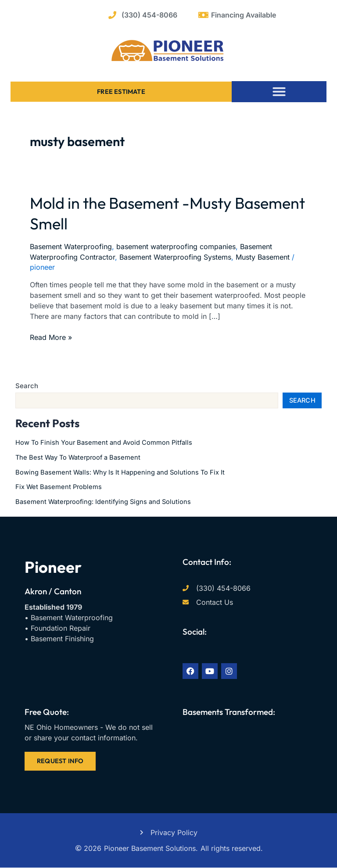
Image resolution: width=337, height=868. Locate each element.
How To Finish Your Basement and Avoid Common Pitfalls (104, 443)
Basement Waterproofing (71, 246)
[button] (279, 92)
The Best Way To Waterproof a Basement (78, 457)
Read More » (51, 337)
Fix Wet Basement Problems (59, 487)
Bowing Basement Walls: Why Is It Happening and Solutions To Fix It (120, 472)
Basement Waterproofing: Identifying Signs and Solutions (103, 502)
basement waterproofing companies (176, 246)
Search (27, 386)
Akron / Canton (53, 591)
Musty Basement (263, 257)
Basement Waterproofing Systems (175, 257)
